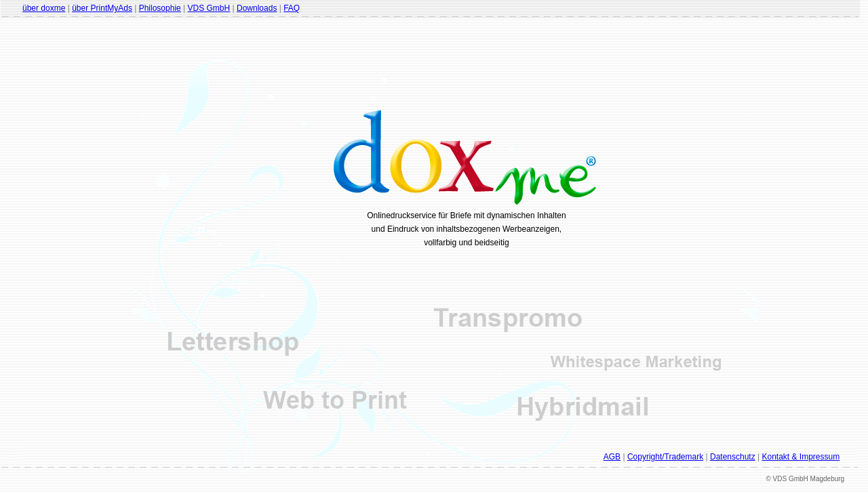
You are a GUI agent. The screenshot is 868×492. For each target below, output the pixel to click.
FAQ (292, 8)
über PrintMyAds (102, 8)
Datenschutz (733, 457)
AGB (612, 457)
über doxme (44, 8)
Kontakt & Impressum (801, 457)
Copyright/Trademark (665, 457)
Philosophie (160, 8)
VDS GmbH (209, 8)
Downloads (257, 8)
